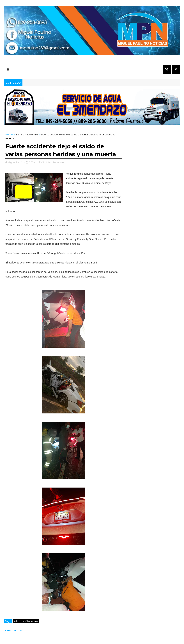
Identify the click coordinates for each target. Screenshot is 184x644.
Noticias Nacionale (27, 135)
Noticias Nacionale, (53, 162)
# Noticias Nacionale (26, 621)
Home (9, 135)
